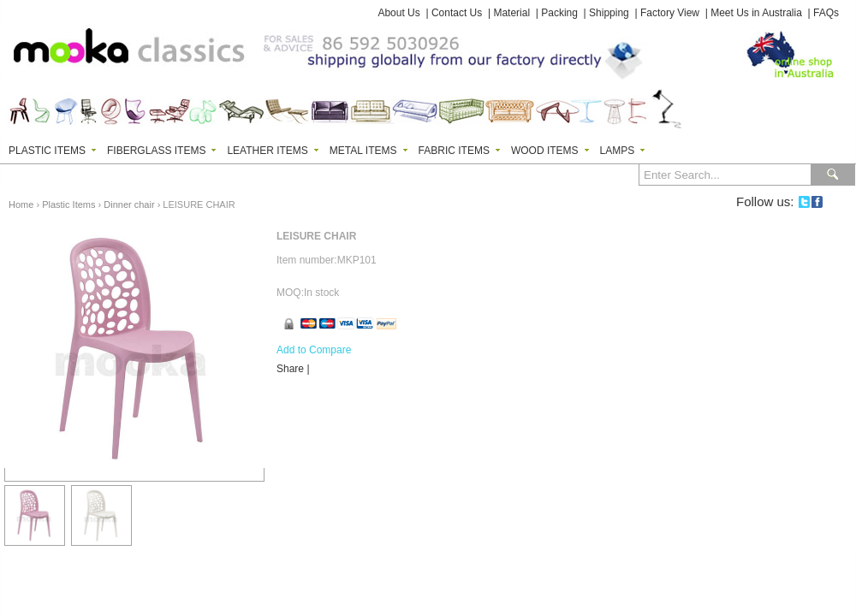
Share (290, 369)
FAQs (826, 13)
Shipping (609, 13)
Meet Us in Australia (756, 13)
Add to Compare (314, 350)
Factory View (670, 13)
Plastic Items (68, 204)
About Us (398, 13)
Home (21, 204)
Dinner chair (129, 204)
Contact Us (457, 13)
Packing (559, 13)
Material (511, 13)
